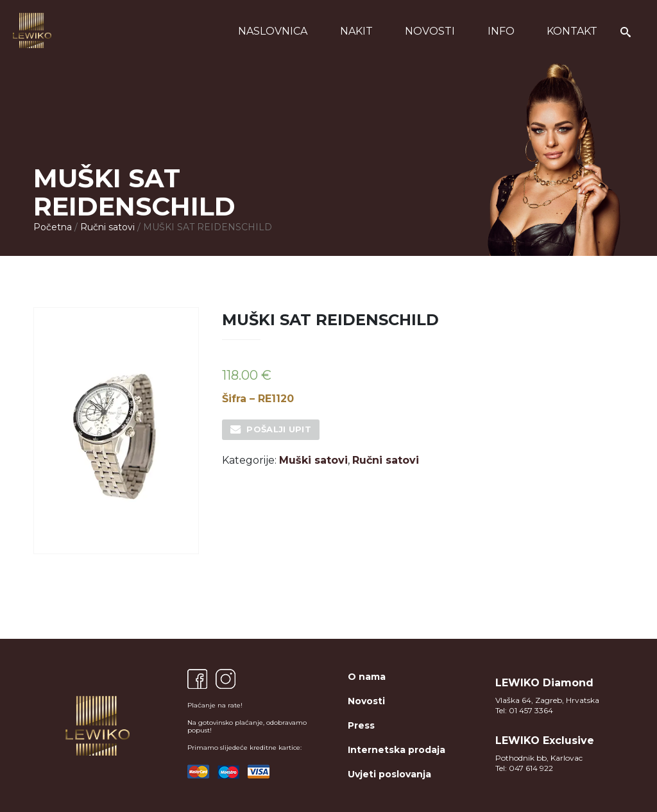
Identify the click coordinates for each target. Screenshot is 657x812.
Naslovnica (273, 31)
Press (361, 725)
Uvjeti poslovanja (389, 774)
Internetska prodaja (397, 750)
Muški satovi (313, 460)
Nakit (356, 31)
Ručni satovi (107, 227)
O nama (367, 677)
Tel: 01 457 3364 (524, 710)
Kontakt (572, 31)
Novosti (430, 31)
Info (501, 31)
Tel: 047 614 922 (524, 768)
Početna (53, 227)
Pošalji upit (279, 429)
